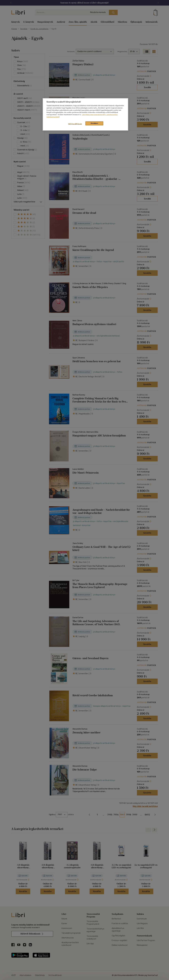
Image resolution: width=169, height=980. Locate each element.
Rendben (94, 123)
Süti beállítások (75, 124)
